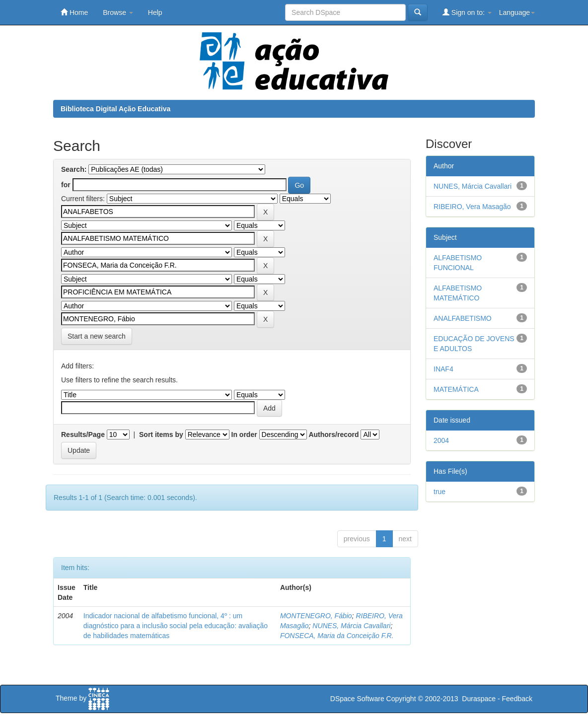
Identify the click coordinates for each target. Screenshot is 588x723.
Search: (74, 169)
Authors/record (333, 434)
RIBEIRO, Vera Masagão (472, 207)
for (66, 185)
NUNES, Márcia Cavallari (351, 626)
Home (74, 12)
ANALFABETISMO (463, 318)
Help (155, 12)
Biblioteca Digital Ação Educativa (115, 109)
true (440, 492)
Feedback (517, 699)
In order (244, 434)
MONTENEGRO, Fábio (316, 616)
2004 (441, 440)
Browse (118, 12)
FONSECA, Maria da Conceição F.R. (337, 636)
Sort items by (161, 434)
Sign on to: (467, 12)
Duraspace (479, 699)
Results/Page (83, 434)
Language (517, 12)
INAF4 (443, 369)
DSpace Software (357, 699)
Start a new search (97, 336)
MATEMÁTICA (456, 389)
